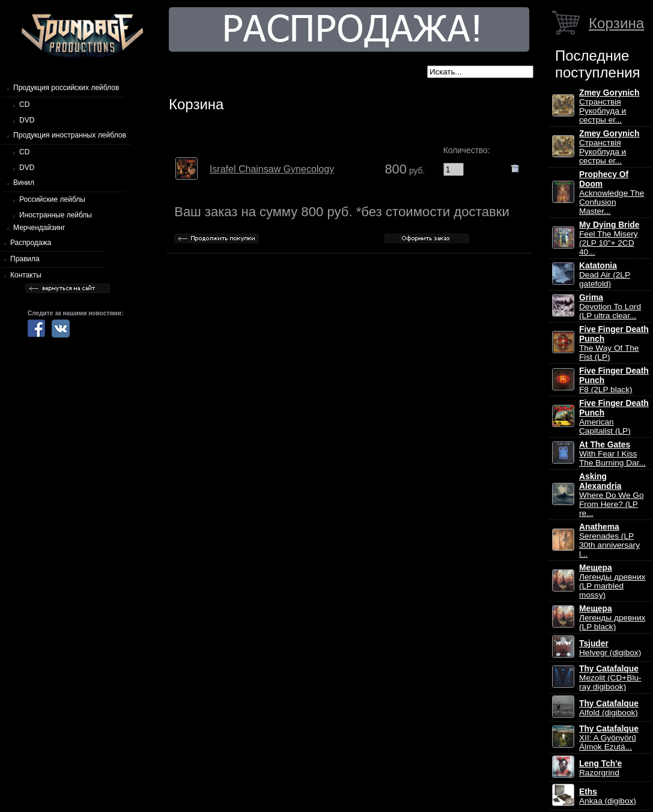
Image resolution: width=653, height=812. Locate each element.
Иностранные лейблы (56, 215)
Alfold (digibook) (609, 708)
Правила (25, 259)
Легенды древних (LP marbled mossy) (612, 581)
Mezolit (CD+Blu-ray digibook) (610, 678)
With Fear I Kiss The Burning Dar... (612, 454)
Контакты (26, 275)
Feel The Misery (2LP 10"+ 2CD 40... (609, 238)
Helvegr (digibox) (610, 648)
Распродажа (31, 243)
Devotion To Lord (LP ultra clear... (610, 307)
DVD (27, 120)
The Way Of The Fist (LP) (614, 343)
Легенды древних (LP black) (612, 618)
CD (24, 105)
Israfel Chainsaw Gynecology (272, 169)
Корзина (616, 23)
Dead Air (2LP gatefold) (605, 275)
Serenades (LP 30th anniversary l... (609, 541)
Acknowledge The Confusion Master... (612, 193)
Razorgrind (600, 768)
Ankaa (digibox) (608, 796)
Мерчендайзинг (39, 228)
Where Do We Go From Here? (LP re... (612, 495)
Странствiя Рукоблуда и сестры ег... (609, 106)
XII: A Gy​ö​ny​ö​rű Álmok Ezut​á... (609, 738)
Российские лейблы (52, 199)
